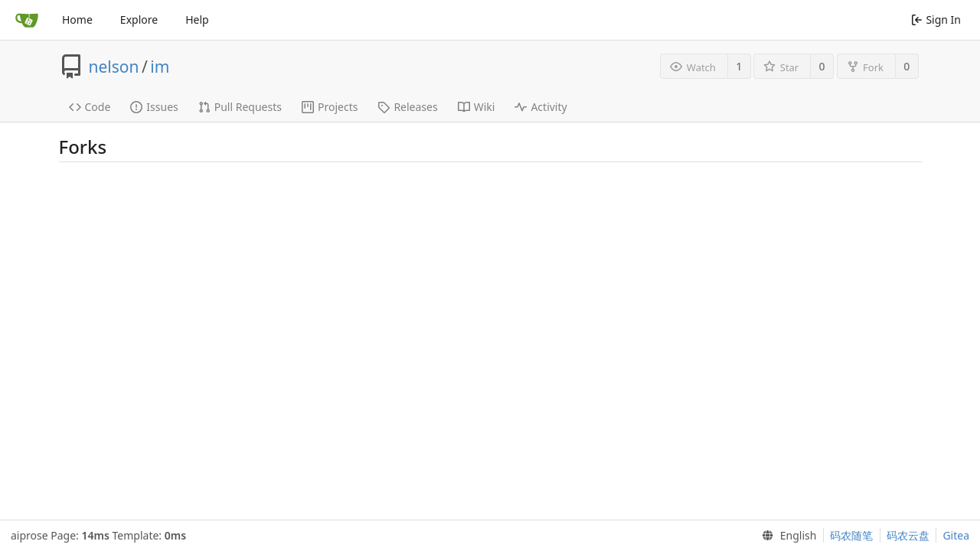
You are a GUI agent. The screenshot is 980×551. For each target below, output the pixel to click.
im (160, 67)
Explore (139, 20)
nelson (114, 67)
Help (197, 20)
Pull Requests (240, 107)
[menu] (786, 536)
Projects (330, 107)
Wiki (477, 107)
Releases (407, 107)
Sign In (936, 20)
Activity (541, 107)
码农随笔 (851, 535)
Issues (154, 107)
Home (77, 20)
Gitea (956, 535)
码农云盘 (908, 535)
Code (90, 107)
